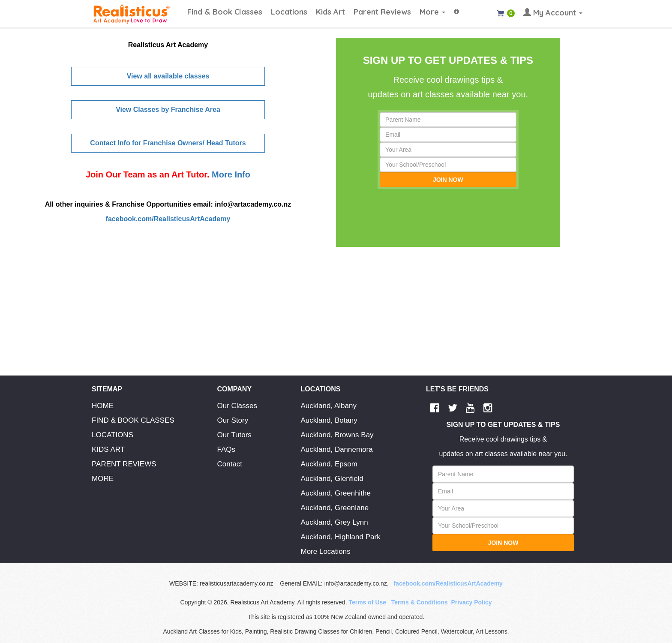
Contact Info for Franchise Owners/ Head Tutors (168, 143)
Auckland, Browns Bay (337, 435)
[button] (456, 8)
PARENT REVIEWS (124, 464)
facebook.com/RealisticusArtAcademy (168, 219)
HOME (103, 406)
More (432, 12)
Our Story (233, 420)
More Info (230, 174)
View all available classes (168, 76)
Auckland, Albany (329, 406)
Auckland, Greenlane (335, 508)
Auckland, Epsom (329, 464)
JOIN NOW (448, 180)
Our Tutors (234, 435)
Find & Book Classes (225, 12)
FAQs (226, 449)
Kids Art (330, 12)
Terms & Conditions (420, 602)
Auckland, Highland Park (341, 537)
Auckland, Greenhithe (336, 493)
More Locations (326, 551)
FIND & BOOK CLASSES (133, 420)
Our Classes (237, 406)
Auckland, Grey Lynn (334, 522)
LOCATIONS (112, 435)
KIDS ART (108, 449)
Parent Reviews (382, 12)
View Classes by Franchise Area (168, 110)
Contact (230, 464)
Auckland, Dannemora (337, 449)
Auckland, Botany (329, 420)
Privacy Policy (472, 602)
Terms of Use (367, 602)
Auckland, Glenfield (332, 479)
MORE (103, 479)
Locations (289, 12)
